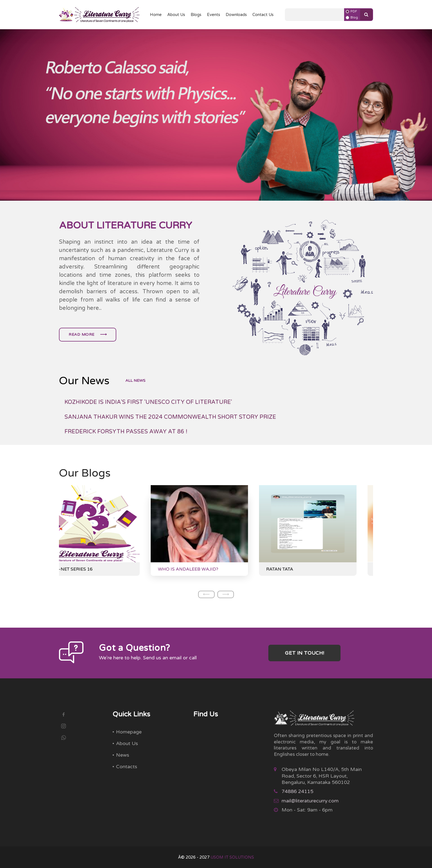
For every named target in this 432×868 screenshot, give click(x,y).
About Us (176, 15)
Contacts (127, 767)
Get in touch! (304, 653)
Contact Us (263, 15)
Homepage (129, 732)
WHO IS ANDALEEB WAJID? (205, 569)
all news (135, 381)
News (123, 755)
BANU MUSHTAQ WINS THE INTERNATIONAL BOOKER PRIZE (149, 405)
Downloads (236, 15)
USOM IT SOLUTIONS (232, 857)
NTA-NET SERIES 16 (88, 569)
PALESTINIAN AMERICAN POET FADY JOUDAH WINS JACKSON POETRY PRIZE (173, 420)
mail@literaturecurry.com (310, 801)
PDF (354, 11)
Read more (88, 334)
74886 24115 (297, 791)
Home (156, 15)
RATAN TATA (296, 569)
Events (214, 15)
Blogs (196, 15)
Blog (354, 18)
